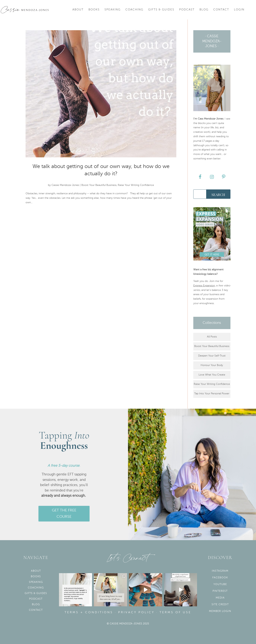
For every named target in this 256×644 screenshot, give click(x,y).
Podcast (187, 10)
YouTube (220, 584)
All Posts (212, 337)
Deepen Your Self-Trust (212, 356)
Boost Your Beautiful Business (99, 185)
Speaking (113, 10)
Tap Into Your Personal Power (212, 394)
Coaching (134, 10)
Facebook (220, 578)
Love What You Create (212, 375)
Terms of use (175, 612)
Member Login (220, 611)
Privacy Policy (136, 612)
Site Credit (220, 604)
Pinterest (220, 591)
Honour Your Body (212, 365)
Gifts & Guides (161, 10)
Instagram (220, 571)
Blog (204, 10)
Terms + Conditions (89, 612)
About (78, 10)
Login (239, 10)
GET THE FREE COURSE (64, 514)
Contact (221, 10)
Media (220, 598)
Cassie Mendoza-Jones (65, 185)
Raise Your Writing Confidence (136, 185)
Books (94, 10)
